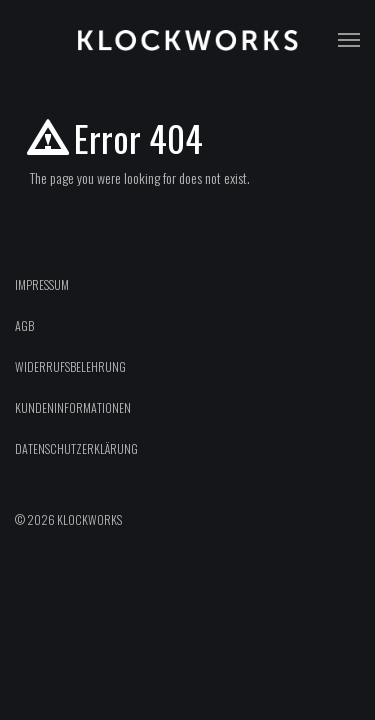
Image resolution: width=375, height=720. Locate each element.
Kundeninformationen (73, 407)
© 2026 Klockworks (68, 519)
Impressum (42, 284)
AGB (24, 325)
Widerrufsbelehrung (70, 366)
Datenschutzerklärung (76, 448)
